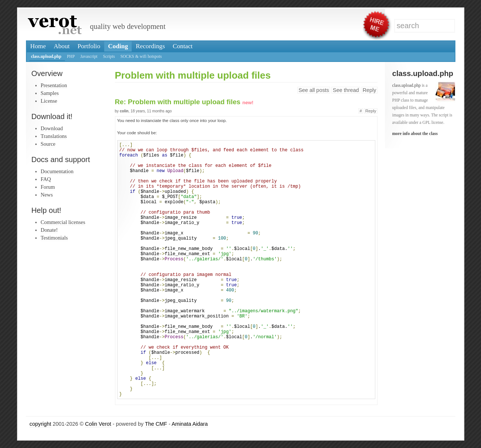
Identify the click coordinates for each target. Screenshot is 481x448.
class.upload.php (46, 56)
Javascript (89, 56)
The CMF (156, 424)
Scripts (109, 56)
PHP (71, 56)
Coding (118, 46)
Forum (48, 187)
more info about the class (415, 134)
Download (52, 128)
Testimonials (54, 238)
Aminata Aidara (190, 424)
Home (38, 46)
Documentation (57, 171)
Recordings (150, 46)
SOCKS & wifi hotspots (141, 56)
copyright (40, 424)
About (62, 46)
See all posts (314, 90)
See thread (346, 90)
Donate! (49, 230)
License (49, 101)
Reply (370, 90)
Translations (54, 136)
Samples (50, 93)
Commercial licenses (63, 222)
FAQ (46, 179)
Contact (183, 46)
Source (48, 144)
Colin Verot (98, 424)
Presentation (54, 85)
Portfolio (89, 46)
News (47, 195)
